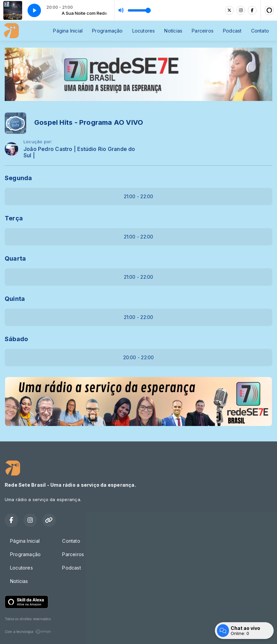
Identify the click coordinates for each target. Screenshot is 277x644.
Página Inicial (68, 31)
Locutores (144, 31)
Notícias (173, 31)
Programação (107, 31)
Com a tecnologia (28, 632)
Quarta (15, 258)
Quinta (15, 299)
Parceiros (203, 31)
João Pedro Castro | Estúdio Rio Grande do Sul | (79, 152)
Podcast (232, 31)
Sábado (16, 339)
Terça (14, 218)
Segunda (18, 178)
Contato (260, 31)
